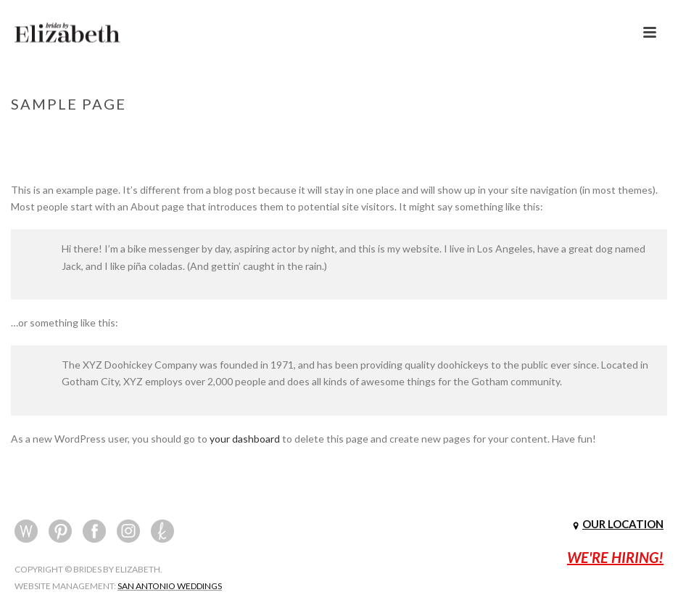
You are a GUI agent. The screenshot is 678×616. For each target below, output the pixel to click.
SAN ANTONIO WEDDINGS (170, 586)
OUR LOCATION (623, 524)
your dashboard (245, 439)
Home (575, 134)
